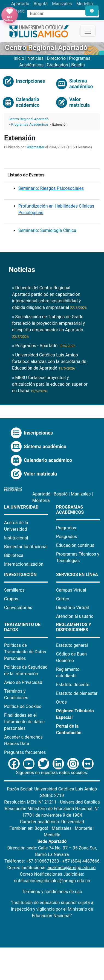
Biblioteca (14, 555)
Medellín (85, 4)
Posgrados (67, 537)
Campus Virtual (71, 590)
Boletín (78, 65)
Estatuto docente (73, 685)
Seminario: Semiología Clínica (47, 230)
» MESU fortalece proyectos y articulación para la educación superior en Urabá (50, 384)
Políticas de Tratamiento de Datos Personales (25, 652)
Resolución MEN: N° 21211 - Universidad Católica (52, 802)
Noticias (35, 58)
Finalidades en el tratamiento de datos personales (24, 722)
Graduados (57, 65)
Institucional (16, 538)
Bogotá (41, 4)
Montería (41, 501)
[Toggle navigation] (88, 31)
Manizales (62, 4)
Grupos (11, 599)
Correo (63, 599)
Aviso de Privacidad (23, 682)
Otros (61, 702)
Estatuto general (72, 645)
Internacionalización (24, 564)
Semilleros (14, 590)
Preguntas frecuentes (25, 752)
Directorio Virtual (73, 608)
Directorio (57, 58)
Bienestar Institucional (26, 547)
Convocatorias (18, 608)
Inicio (19, 58)
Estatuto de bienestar (77, 693)
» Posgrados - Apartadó (44, 346)
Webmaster (35, 147)
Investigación (20, 575)
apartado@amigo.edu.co (72, 868)
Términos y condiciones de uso (52, 892)
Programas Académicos (30, 124)
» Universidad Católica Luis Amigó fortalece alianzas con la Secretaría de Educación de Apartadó (49, 361)
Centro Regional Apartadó (28, 119)
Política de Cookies (23, 706)
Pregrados (66, 528)
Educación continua (75, 545)
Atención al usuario (75, 616)
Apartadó (20, 4)
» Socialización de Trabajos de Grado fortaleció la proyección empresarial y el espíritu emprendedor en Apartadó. (48, 326)
